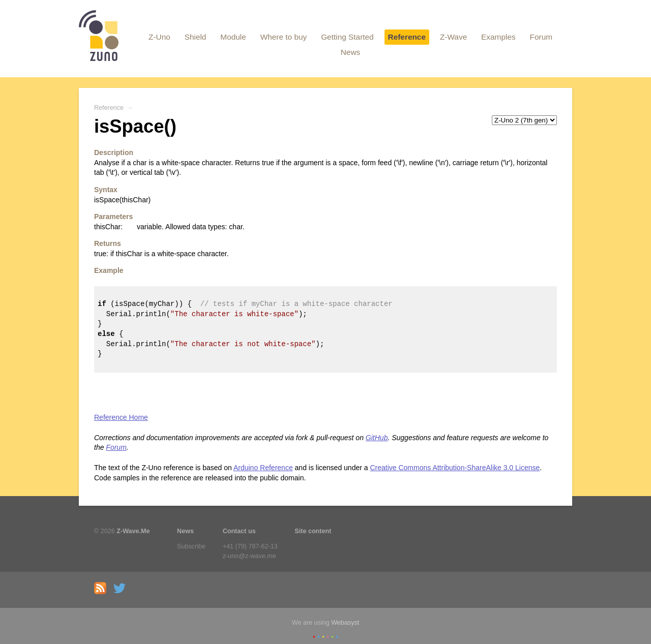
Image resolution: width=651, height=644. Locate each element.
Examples (498, 37)
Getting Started (347, 37)
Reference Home (121, 417)
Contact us (239, 531)
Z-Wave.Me (133, 531)
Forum (541, 37)
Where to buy (284, 37)
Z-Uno (159, 37)
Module (233, 37)
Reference (407, 37)
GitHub (377, 438)
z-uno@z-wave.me (249, 556)
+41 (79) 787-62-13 (250, 546)
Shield (196, 37)
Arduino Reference (263, 468)
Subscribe (191, 546)
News (350, 52)
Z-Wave (453, 37)
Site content (313, 531)
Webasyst (345, 623)
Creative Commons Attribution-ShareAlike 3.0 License (455, 468)
